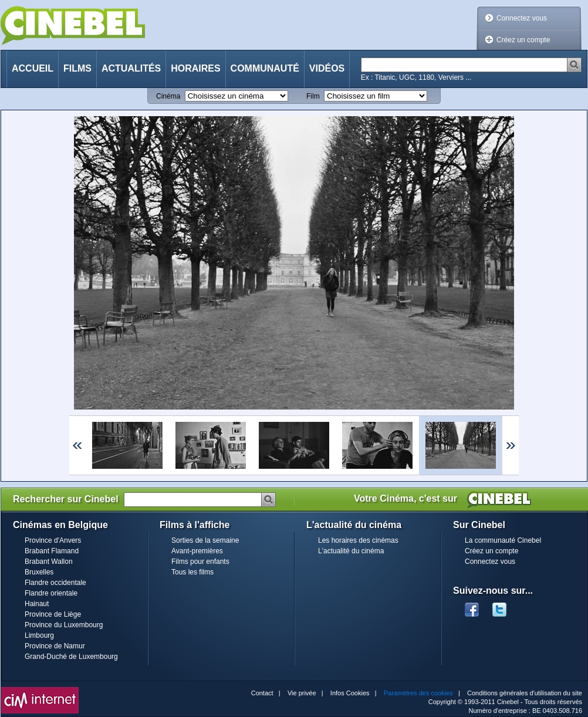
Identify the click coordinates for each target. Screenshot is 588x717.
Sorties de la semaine (205, 540)
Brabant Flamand (52, 551)
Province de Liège (53, 614)
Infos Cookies (350, 693)
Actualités (131, 68)
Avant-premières (197, 551)
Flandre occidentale (55, 583)
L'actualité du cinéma (351, 551)
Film (313, 96)
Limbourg (39, 635)
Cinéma (168, 96)
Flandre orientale (51, 593)
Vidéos (327, 68)
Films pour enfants (200, 562)
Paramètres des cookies (418, 693)
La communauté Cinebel (503, 540)
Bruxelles (39, 572)
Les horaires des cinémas (358, 540)
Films (77, 68)
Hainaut (37, 604)
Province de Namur (55, 646)
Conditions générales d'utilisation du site (525, 693)
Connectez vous (522, 18)
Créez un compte (523, 40)
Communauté (265, 68)
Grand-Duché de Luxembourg (71, 657)
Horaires (195, 68)
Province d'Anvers (53, 540)
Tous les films (192, 572)
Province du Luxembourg (64, 625)
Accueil (33, 68)
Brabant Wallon (49, 562)
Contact (262, 693)
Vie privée (302, 693)
